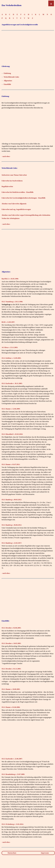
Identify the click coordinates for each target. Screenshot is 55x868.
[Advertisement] (28, 46)
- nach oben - (6, 156)
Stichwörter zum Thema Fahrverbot (14, 175)
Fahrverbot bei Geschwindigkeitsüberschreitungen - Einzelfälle (24, 198)
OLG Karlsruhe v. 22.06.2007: (12, 759)
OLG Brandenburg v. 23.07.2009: (13, 774)
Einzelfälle (7, 84)
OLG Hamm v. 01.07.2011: (11, 464)
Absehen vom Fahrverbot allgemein (14, 204)
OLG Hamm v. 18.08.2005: (11, 689)
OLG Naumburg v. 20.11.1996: (12, 302)
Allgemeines (8, 81)
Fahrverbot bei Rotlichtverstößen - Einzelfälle (18, 192)
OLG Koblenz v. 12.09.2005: (11, 358)
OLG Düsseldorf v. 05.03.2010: (12, 434)
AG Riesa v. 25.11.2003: (10, 347)
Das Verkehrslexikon (12, 5)
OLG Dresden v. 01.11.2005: (11, 669)
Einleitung (7, 73)
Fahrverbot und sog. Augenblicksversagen (16, 209)
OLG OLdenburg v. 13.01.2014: (13, 824)
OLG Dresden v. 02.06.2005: (11, 628)
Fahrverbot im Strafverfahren (12, 181)
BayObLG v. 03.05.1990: (10, 279)
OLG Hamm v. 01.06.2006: (11, 707)
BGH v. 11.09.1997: (8, 322)
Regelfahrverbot (7, 186)
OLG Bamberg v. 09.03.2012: (12, 500)
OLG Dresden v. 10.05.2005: (11, 643)
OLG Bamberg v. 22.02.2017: (12, 543)
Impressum (45, 853)
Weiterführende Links (11, 77)
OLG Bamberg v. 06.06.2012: (12, 525)
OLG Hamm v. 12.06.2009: (11, 409)
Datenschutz (12, 853)
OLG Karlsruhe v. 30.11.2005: (12, 383)
